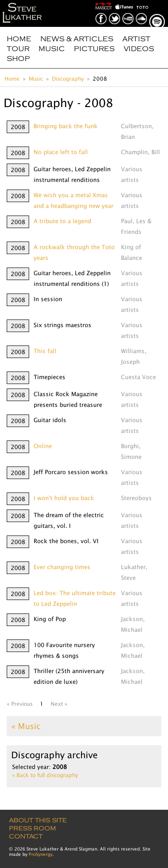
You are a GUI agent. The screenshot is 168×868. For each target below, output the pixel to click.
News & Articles (77, 39)
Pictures (94, 49)
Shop (18, 59)
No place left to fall (61, 152)
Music (52, 49)
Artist (136, 39)
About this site (38, 820)
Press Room (32, 828)
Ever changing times (62, 567)
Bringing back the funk (66, 126)
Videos (139, 49)
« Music (26, 726)
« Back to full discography (45, 775)
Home (19, 39)
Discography (68, 79)
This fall (45, 351)
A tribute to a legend (62, 221)
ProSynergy (41, 854)
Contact (26, 836)
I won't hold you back (64, 498)
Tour (18, 49)
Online (43, 446)
